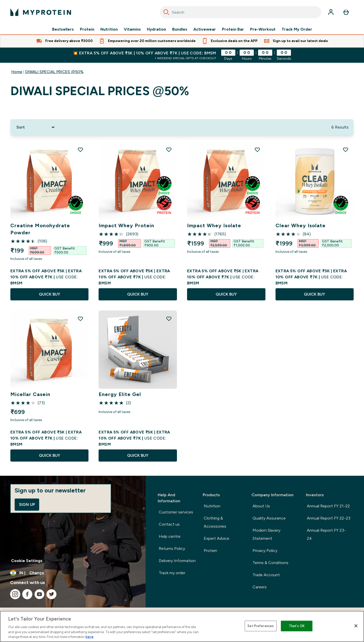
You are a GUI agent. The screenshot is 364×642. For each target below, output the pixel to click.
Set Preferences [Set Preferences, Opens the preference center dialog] (261, 626)
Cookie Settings (27, 561)
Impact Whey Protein (126, 225)
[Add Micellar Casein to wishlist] (80, 319)
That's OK (297, 626)
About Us (261, 506)
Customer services (176, 512)
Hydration (156, 29)
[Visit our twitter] (52, 594)
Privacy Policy (265, 551)
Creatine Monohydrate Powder (40, 229)
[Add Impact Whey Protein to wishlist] (169, 150)
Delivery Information (177, 561)
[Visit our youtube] (39, 594)
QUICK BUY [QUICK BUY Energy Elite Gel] (138, 455)
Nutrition (109, 29)
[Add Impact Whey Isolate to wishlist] (257, 150)
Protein (87, 29)
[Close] (356, 626)
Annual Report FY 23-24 (326, 534)
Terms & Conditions (270, 563)
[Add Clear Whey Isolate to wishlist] (346, 150)
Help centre (170, 536)
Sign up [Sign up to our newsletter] (27, 504)
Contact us (169, 524)
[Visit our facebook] (27, 594)
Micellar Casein (30, 394)
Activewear (205, 29)
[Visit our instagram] (15, 594)
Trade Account (266, 575)
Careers (260, 587)
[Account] (331, 12)
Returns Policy (172, 548)
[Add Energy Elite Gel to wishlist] (169, 319)
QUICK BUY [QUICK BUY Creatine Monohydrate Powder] (50, 294)
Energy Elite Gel (120, 394)
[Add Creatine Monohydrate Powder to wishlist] (80, 150)
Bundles (180, 29)
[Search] (166, 12)
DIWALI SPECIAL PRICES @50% (54, 72)
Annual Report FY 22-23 (329, 518)
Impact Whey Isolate (214, 225)
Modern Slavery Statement (266, 534)
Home (17, 72)
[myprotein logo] (41, 12)
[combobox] (241, 12)
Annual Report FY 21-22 (328, 506)
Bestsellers (63, 29)
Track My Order (297, 29)
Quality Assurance (269, 518)
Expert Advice (217, 538)
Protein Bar (233, 29)
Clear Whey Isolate (301, 225)
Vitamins (132, 29)
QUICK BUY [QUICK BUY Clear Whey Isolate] (314, 294)
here (89, 637)
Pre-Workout (263, 29)
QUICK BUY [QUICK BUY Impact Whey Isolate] (226, 294)
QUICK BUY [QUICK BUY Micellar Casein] (50, 455)
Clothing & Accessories (215, 522)
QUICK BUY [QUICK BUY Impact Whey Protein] (138, 294)
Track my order (172, 573)
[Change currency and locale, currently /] (73, 573)
